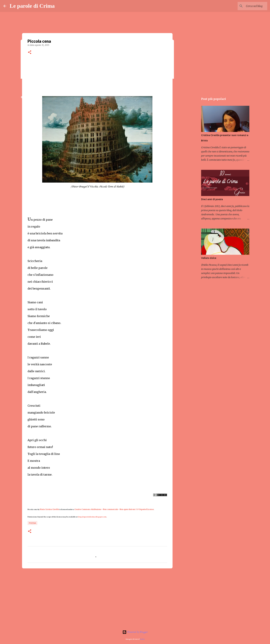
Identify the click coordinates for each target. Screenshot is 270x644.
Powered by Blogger (135, 632)
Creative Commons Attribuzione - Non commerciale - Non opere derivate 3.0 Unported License (114, 509)
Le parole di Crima (32, 6)
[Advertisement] (97, 598)
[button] (30, 52)
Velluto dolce (209, 258)
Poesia (32, 523)
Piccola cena (32, 509)
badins (142, 639)
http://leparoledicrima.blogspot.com (92, 517)
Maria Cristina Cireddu (49, 509)
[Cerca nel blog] (249, 6)
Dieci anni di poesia (212, 199)
